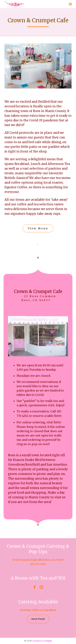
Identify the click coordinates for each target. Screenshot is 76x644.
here (58, 416)
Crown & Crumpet (42, 641)
